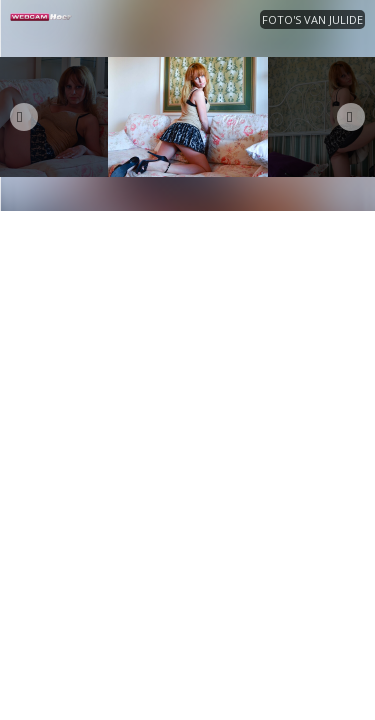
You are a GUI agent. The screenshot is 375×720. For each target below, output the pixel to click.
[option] (188, 117)
